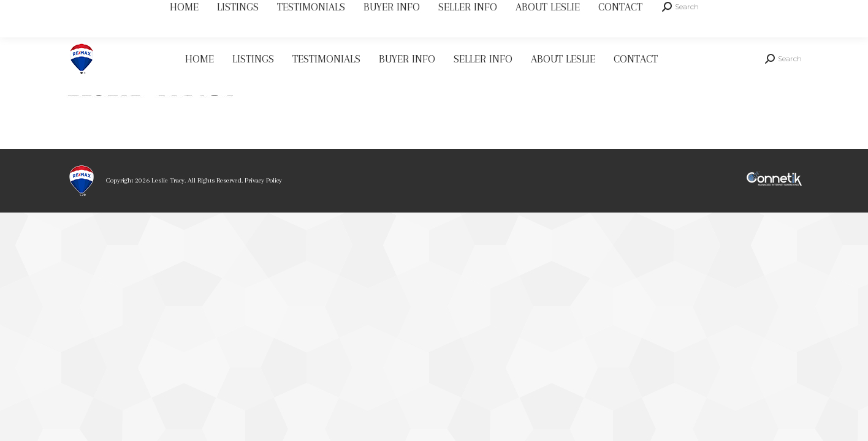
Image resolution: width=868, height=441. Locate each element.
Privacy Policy (263, 180)
